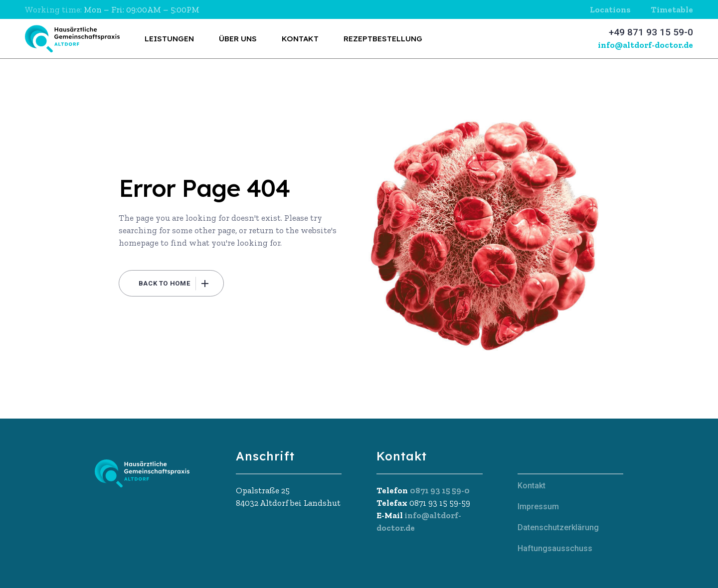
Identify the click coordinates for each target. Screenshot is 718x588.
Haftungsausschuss (555, 548)
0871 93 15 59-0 (440, 490)
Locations (610, 9)
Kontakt (532, 486)
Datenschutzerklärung (558, 527)
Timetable (672, 9)
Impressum (538, 507)
